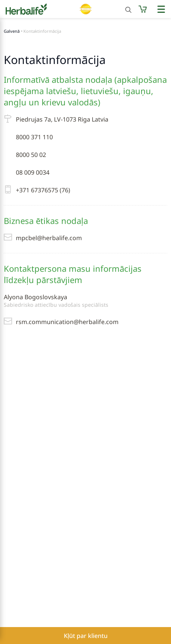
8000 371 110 (34, 137)
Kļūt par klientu (86, 636)
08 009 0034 (33, 172)
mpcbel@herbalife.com (43, 238)
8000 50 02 (31, 155)
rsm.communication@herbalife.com (61, 322)
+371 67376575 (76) (37, 190)
